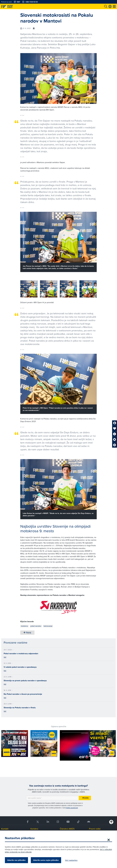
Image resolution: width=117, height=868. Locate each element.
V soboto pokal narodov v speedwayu (20, 667)
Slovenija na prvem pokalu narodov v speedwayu (25, 681)
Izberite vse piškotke (16, 860)
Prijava (85, 798)
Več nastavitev (71, 860)
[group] (29, 289)
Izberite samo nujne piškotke (46, 860)
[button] (91, 289)
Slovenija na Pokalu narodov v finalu (20, 708)
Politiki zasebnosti (72, 808)
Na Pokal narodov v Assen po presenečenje (23, 694)
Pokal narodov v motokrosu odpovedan (21, 653)
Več (5, 657)
